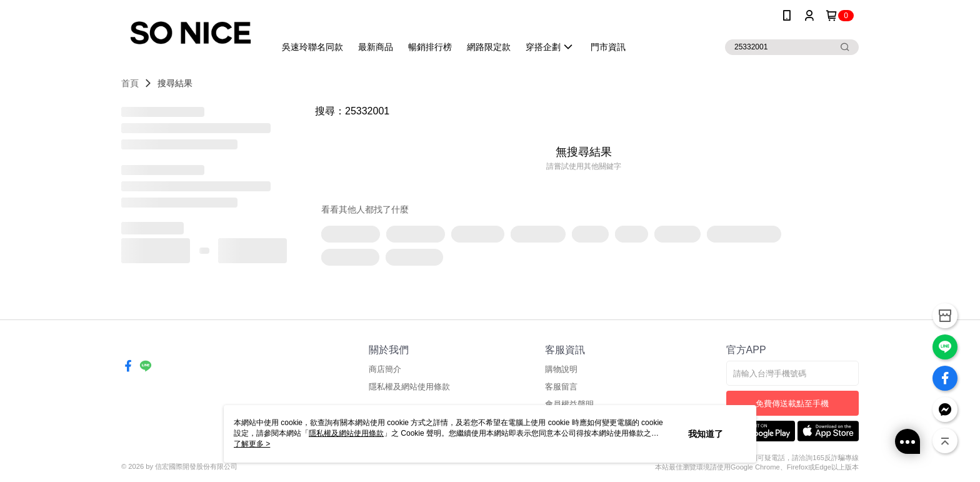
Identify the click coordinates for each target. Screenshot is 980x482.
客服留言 (561, 387)
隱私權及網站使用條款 (409, 387)
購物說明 (561, 369)
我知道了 (706, 434)
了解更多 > (252, 444)
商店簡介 (385, 369)
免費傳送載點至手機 (792, 404)
